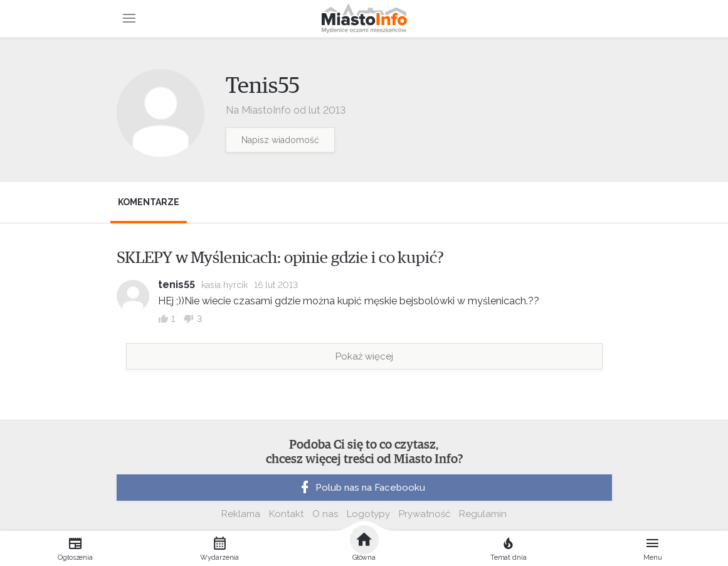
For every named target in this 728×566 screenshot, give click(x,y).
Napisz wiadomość (280, 140)
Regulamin (483, 514)
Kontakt (286, 514)
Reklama (241, 514)
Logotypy (368, 514)
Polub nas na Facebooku (361, 488)
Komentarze (149, 202)
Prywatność (425, 514)
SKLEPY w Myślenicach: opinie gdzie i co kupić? (280, 258)
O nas (325, 514)
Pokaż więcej (364, 356)
